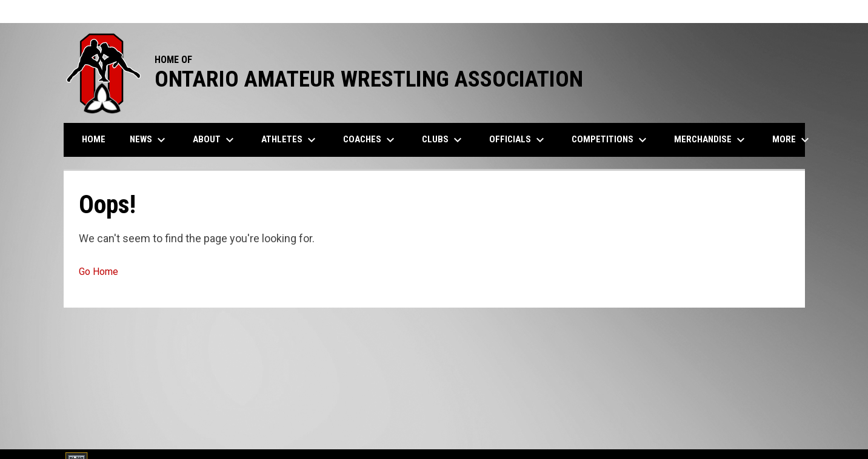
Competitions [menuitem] (611, 140)
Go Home (98, 272)
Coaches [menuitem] (370, 140)
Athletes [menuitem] (290, 140)
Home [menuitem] (94, 139)
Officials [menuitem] (518, 140)
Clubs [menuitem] (443, 140)
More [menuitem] (792, 140)
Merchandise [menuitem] (711, 140)
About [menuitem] (215, 140)
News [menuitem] (149, 140)
